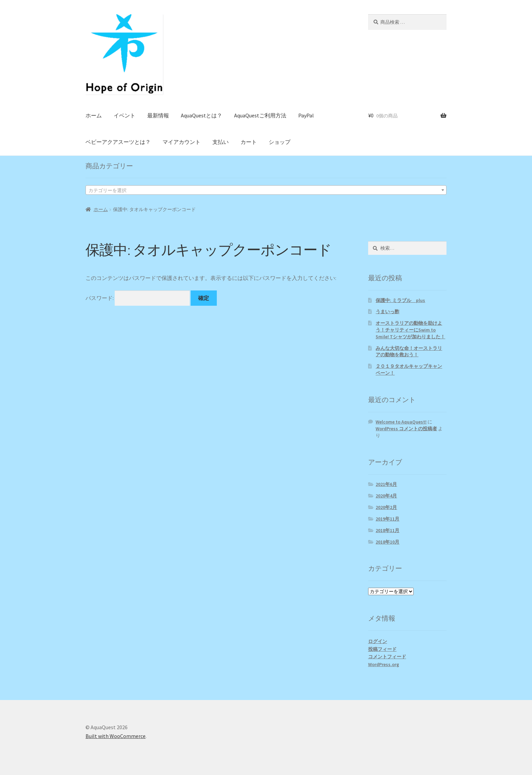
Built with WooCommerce (116, 736)
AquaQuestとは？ (202, 115)
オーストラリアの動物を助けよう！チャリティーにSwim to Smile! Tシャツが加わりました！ (410, 330)
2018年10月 (387, 542)
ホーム (94, 115)
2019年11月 (387, 519)
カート (249, 142)
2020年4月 (386, 496)
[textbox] (266, 190)
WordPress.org (384, 664)
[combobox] (266, 190)
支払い (221, 142)
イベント (125, 115)
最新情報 (158, 115)
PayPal (306, 115)
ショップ (280, 142)
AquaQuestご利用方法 (260, 115)
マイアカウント (182, 142)
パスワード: (138, 298)
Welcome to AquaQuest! (401, 422)
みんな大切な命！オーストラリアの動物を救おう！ (409, 352)
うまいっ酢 (387, 311)
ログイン (378, 641)
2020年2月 (386, 507)
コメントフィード (387, 657)
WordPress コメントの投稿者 (406, 429)
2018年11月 (387, 530)
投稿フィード (382, 649)
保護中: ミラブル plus (400, 300)
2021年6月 (386, 484)
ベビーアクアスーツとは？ (118, 142)
